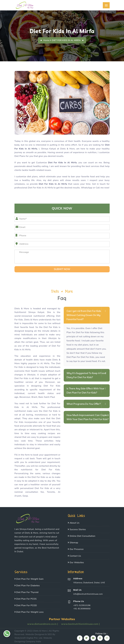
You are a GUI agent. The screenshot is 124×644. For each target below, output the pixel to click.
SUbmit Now (62, 269)
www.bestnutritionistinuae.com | (80, 624)
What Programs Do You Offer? (84, 404)
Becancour (25, 397)
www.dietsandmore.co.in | (43, 624)
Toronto (51, 492)
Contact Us (74, 556)
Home (46, 40)
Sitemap (73, 543)
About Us (74, 523)
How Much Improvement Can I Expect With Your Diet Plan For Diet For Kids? (88, 417)
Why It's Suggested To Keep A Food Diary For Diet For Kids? (86, 375)
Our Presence (76, 549)
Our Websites (76, 563)
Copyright (19, 631)
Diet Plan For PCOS (26, 599)
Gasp (25, 496)
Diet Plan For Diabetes (27, 586)
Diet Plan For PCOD (26, 605)
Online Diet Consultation (82, 536)
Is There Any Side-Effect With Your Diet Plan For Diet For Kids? (85, 391)
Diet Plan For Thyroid (27, 592)
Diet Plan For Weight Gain (29, 579)
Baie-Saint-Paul (47, 397)
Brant (34, 397)
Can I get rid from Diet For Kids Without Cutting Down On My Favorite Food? (84, 315)
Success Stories (77, 529)
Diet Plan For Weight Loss (29, 612)
